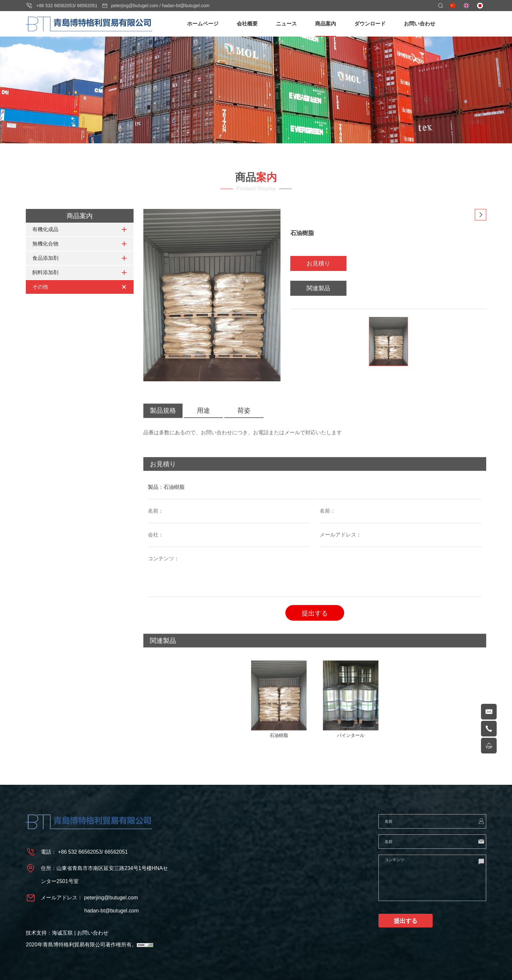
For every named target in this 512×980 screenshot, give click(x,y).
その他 (40, 287)
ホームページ (203, 24)
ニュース (286, 24)
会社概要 (247, 24)
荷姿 (244, 422)
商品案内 (326, 24)
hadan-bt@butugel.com (186, 6)
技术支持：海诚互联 (49, 933)
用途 (203, 422)
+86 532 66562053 (55, 6)
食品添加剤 (45, 258)
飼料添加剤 (45, 273)
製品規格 (163, 422)
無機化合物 (45, 244)
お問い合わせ (420, 24)
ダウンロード (370, 24)
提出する (315, 625)
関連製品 (318, 289)
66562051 (87, 6)
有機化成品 (45, 230)
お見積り (318, 264)
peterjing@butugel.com (135, 6)
